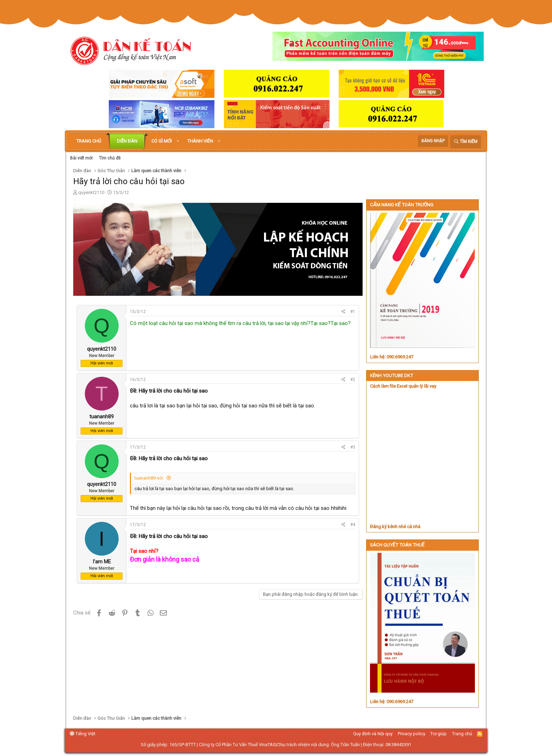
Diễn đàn (127, 141)
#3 (353, 447)
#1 (353, 312)
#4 (353, 525)
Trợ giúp (438, 734)
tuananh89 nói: (149, 478)
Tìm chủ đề (110, 158)
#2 (353, 380)
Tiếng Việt (83, 734)
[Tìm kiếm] (466, 142)
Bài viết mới (81, 158)
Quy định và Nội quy (373, 734)
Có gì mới (162, 141)
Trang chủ (89, 141)
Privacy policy (412, 734)
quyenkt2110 (91, 192)
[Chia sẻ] (343, 312)
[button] (178, 141)
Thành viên (200, 141)
